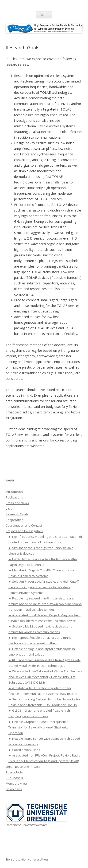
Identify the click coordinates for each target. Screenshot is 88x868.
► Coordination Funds (24, 750)
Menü (44, 15)
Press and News (17, 503)
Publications (14, 497)
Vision (10, 509)
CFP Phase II (14, 778)
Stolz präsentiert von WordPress (27, 859)
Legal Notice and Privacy (23, 767)
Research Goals (17, 514)
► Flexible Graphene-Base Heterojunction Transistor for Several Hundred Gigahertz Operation (38, 727)
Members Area (16, 783)
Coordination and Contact (24, 525)
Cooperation (15, 520)
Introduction (14, 492)
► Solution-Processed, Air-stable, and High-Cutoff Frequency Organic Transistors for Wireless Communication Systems (44, 587)
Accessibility (14, 772)
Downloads (14, 789)
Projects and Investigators (24, 531)
